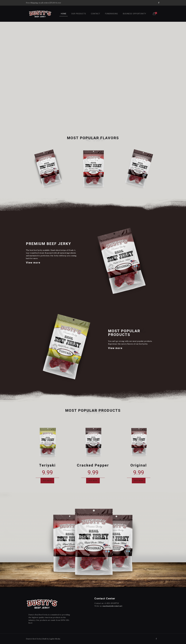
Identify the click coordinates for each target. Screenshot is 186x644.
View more (33, 263)
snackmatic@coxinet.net (112, 606)
